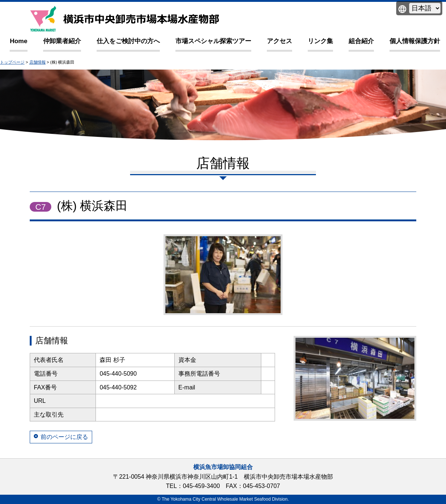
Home (18, 41)
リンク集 (320, 41)
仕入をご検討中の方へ (128, 41)
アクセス (279, 41)
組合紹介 (361, 41)
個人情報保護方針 (415, 41)
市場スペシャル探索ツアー (213, 41)
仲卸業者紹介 (62, 41)
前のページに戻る (64, 437)
